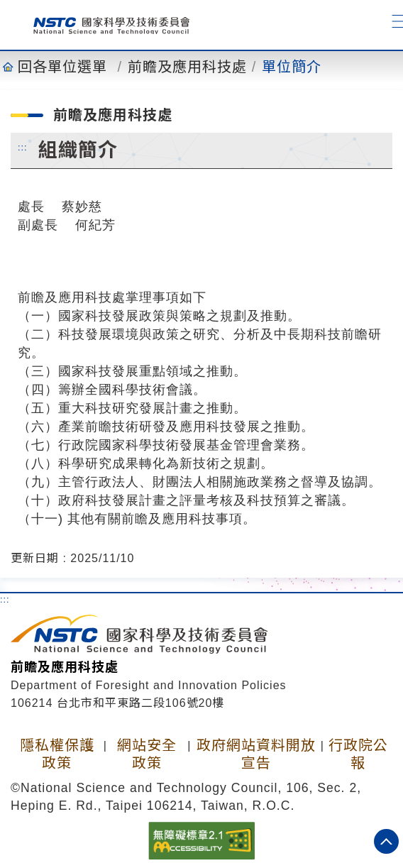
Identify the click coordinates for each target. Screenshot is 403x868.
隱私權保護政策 (57, 754)
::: (23, 147)
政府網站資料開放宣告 (256, 754)
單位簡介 (292, 67)
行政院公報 (358, 754)
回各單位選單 (62, 67)
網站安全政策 (147, 754)
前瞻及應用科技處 (187, 67)
